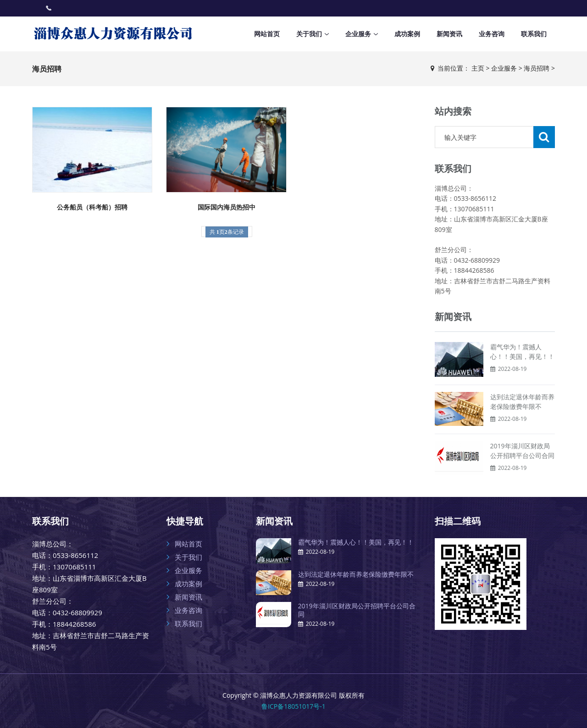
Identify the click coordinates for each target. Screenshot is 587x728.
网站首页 (267, 34)
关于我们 (309, 34)
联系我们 (534, 34)
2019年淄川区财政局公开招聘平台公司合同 (357, 610)
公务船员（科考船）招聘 (92, 207)
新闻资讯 (449, 34)
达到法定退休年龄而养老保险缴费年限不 (356, 574)
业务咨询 (492, 34)
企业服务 (358, 34)
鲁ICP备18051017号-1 (293, 706)
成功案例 (407, 34)
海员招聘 (537, 68)
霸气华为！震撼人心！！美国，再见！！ (356, 542)
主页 (478, 68)
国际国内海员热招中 (227, 207)
